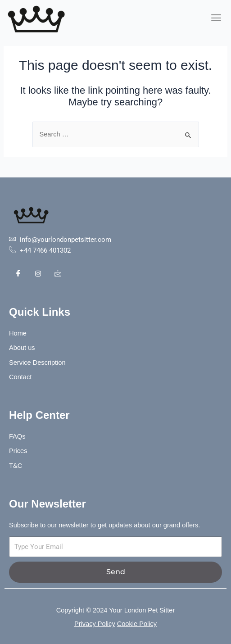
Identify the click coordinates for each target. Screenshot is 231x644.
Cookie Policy (137, 624)
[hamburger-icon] (216, 18)
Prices (18, 451)
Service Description (38, 363)
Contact (20, 377)
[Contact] (58, 274)
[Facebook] (18, 274)
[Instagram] (38, 274)
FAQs (17, 436)
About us (22, 348)
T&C (16, 466)
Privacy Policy (95, 624)
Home (18, 333)
